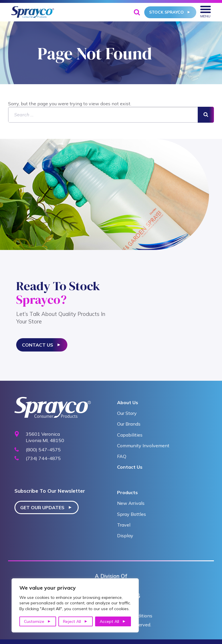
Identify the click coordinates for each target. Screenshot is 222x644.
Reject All (72, 621)
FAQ (122, 456)
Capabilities (130, 435)
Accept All (109, 621)
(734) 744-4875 (43, 458)
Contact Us (38, 345)
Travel (124, 525)
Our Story (127, 413)
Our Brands (129, 424)
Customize (34, 621)
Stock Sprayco (166, 12)
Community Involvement (143, 446)
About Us (128, 402)
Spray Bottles (132, 514)
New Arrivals (131, 503)
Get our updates (42, 507)
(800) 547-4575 (43, 450)
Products (127, 492)
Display (125, 536)
